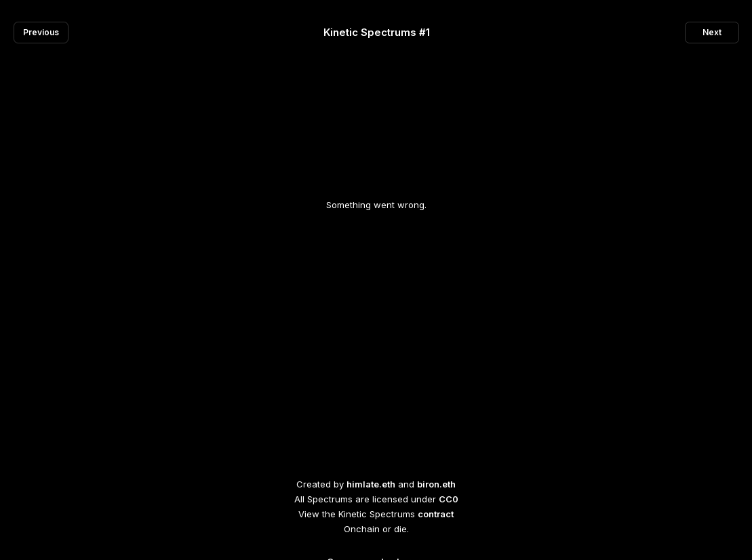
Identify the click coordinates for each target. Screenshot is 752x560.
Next (712, 32)
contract (436, 514)
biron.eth (436, 484)
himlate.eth (371, 484)
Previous (41, 32)
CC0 (449, 499)
